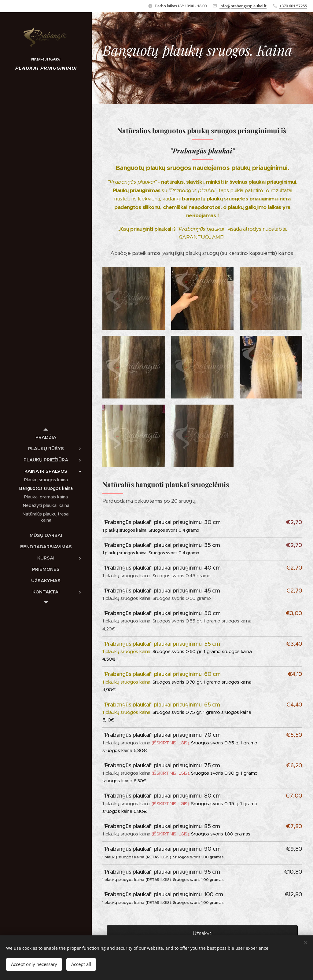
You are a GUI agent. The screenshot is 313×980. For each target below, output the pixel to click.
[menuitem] (46, 437)
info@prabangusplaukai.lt (243, 6)
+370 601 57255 (293, 6)
